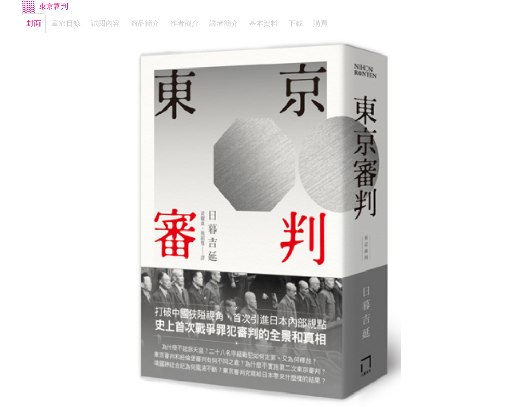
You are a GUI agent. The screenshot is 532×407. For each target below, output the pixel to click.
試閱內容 (105, 23)
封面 (34, 23)
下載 (296, 23)
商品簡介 (145, 23)
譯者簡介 (224, 23)
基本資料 (263, 23)
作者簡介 (184, 23)
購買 (321, 23)
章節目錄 (66, 23)
